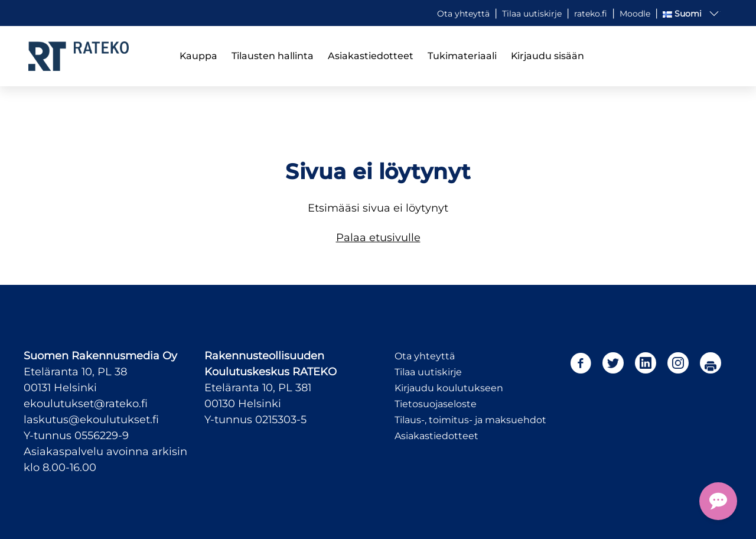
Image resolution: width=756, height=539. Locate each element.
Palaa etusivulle (378, 238)
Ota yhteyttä (425, 356)
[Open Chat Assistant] (718, 501)
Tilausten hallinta (273, 56)
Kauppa (198, 56)
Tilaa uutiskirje (428, 372)
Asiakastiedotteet (371, 56)
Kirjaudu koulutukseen (449, 388)
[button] (692, 13)
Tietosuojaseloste (436, 404)
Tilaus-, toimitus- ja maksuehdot (470, 420)
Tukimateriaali (462, 56)
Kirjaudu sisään (548, 56)
